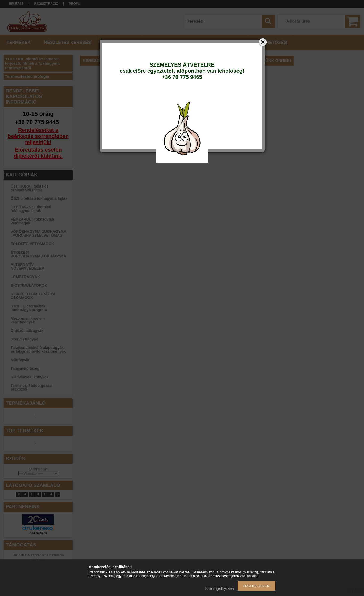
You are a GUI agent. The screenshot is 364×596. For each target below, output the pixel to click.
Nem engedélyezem (220, 589)
